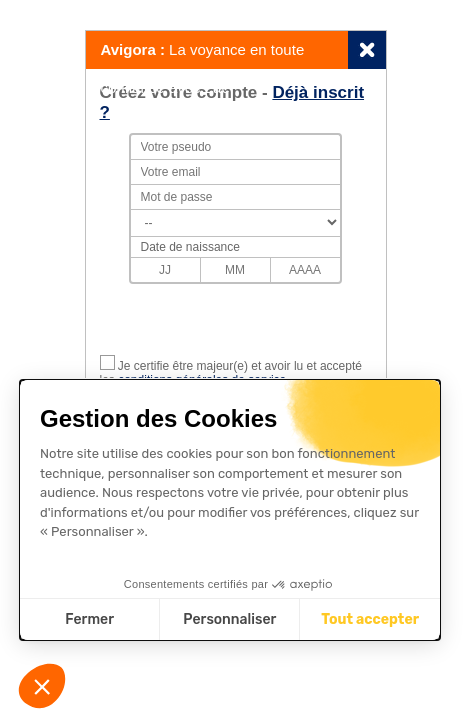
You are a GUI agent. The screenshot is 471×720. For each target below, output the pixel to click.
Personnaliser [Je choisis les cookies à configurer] (229, 619)
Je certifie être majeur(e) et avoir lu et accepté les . (231, 373)
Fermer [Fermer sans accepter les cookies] (89, 619)
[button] (42, 686)
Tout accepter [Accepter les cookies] (370, 619)
